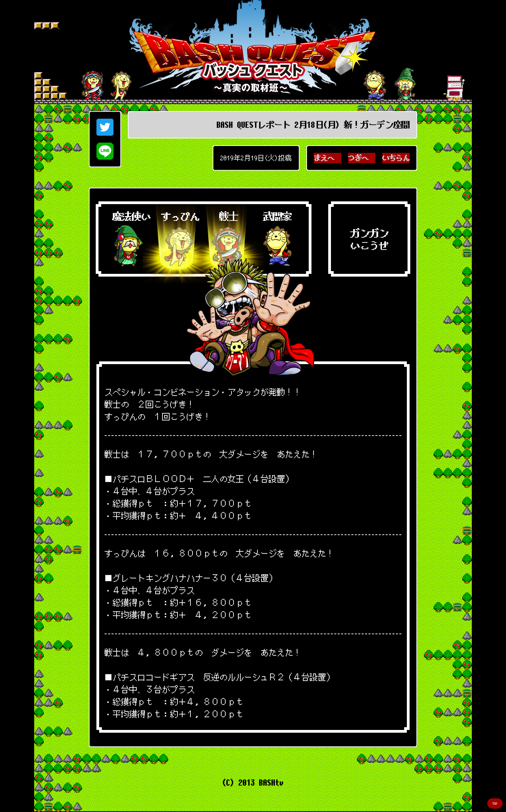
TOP (495, 804)
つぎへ (362, 158)
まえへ (328, 158)
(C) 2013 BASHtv (253, 783)
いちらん (396, 158)
